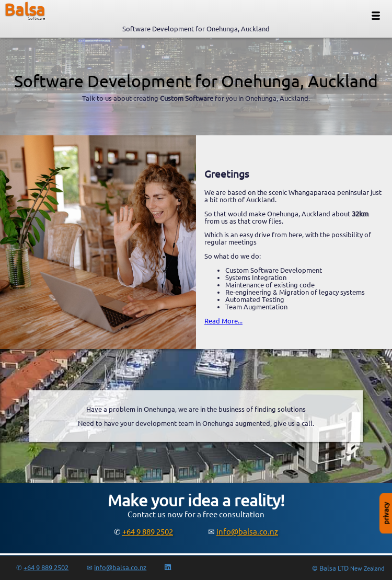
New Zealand (367, 569)
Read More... (223, 321)
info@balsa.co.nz (247, 532)
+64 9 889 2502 (148, 532)
